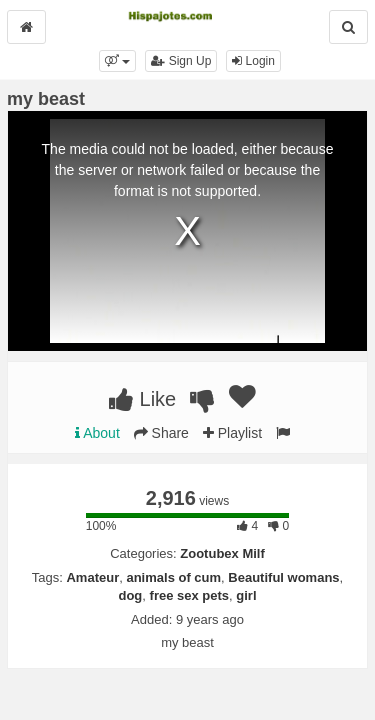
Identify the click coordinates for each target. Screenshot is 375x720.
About (97, 433)
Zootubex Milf (222, 553)
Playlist (232, 433)
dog (130, 595)
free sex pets (190, 595)
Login (253, 61)
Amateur (92, 577)
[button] (117, 61)
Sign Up (181, 61)
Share (161, 433)
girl (246, 595)
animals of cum (173, 577)
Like (142, 399)
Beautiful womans (283, 577)
